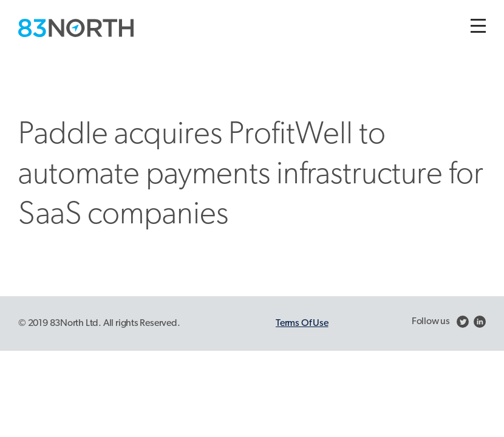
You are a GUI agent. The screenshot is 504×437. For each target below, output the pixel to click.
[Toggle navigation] (478, 26)
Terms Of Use (302, 324)
